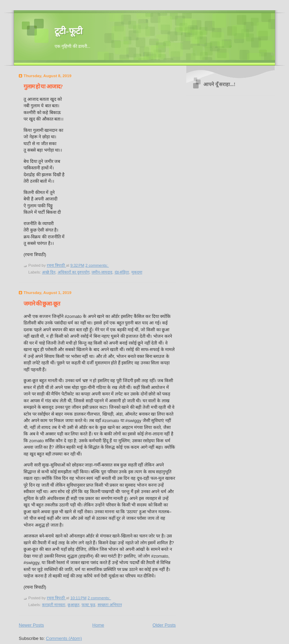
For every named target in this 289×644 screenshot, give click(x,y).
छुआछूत (74, 605)
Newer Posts (31, 625)
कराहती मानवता (54, 605)
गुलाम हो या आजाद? (43, 87)
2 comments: (97, 265)
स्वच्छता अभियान (110, 605)
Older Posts (164, 625)
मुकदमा (137, 272)
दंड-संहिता (122, 272)
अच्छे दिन (49, 272)
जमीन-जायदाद (102, 272)
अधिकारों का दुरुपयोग (74, 272)
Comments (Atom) (64, 638)
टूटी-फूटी (69, 31)
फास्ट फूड (88, 605)
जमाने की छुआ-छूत (42, 304)
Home (98, 625)
